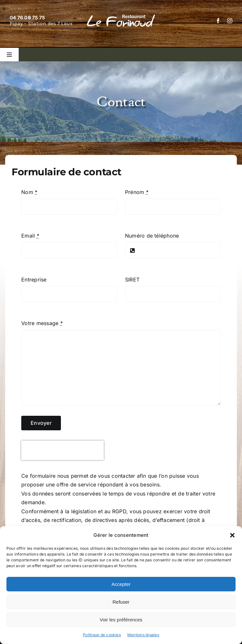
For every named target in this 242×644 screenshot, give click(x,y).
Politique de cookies (102, 635)
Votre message (42, 323)
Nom (29, 192)
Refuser (121, 602)
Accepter (121, 584)
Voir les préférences (121, 620)
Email (30, 236)
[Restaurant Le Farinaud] (121, 17)
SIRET (132, 280)
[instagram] (230, 21)
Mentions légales (143, 635)
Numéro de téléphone (152, 236)
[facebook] (218, 21)
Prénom (137, 192)
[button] (232, 535)
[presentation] (63, 450)
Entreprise (34, 280)
